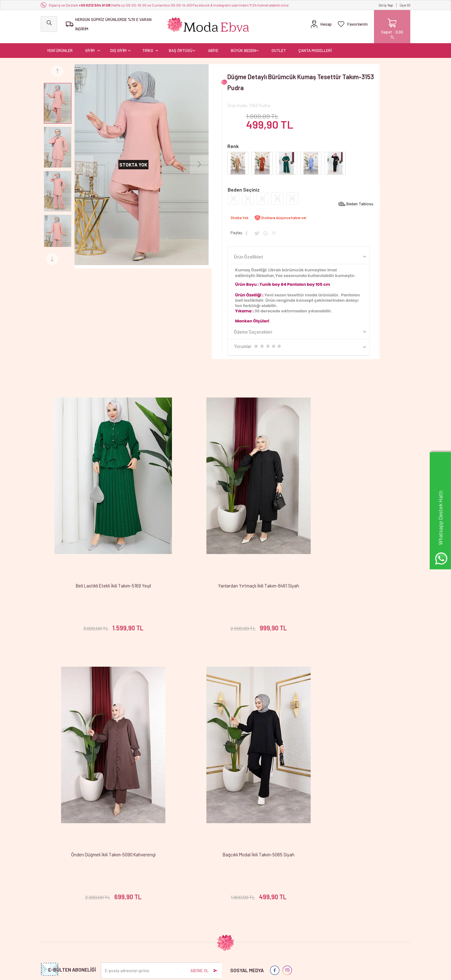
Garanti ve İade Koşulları (125, 917)
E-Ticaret (208, 972)
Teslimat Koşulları (119, 890)
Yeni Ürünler (177, 899)
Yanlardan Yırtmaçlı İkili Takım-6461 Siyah (225, 546)
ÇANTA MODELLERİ (315, 45)
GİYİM (90, 45)
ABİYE (213, 45)
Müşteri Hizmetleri (182, 917)
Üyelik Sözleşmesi (119, 899)
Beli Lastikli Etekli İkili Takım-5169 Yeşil (102, 546)
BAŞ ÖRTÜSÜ (181, 45)
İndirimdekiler (178, 908)
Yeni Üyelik (238, 890)
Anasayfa (174, 890)
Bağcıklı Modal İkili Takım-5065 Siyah (102, 750)
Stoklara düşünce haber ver (284, 213)
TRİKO (148, 45)
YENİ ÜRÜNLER (60, 45)
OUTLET (279, 45)
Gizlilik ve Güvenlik (119, 926)
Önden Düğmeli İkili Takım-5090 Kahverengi (349, 546)
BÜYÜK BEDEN (243, 45)
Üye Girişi (237, 899)
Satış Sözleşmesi (119, 908)
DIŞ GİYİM (118, 45)
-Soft (193, 972)
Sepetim (173, 926)
